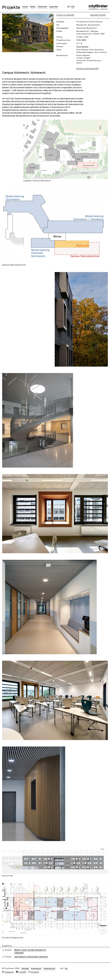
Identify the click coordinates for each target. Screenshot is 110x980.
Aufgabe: (61, 22)
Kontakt (25, 968)
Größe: (60, 31)
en (73, 7)
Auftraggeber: (63, 28)
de (69, 7)
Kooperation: (62, 55)
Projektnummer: (64, 40)
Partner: (60, 47)
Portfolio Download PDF (88, 69)
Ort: (58, 25)
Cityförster (42, 7)
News (33, 7)
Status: (60, 37)
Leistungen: (62, 43)
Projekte (11, 7)
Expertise (54, 7)
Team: (59, 50)
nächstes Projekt (98, 15)
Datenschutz (49, 968)
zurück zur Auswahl (65, 15)
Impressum (36, 968)
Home (25, 7)
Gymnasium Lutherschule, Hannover (31, 957)
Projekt (8, 950)
